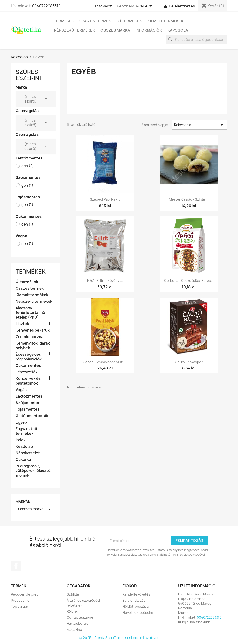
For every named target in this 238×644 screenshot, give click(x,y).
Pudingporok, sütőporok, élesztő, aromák (34, 471)
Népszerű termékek (74, 30)
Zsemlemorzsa (29, 337)
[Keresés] (196, 40)
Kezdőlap (24, 446)
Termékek (64, 21)
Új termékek (129, 21)
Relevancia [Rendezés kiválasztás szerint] (199, 125)
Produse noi (21, 600)
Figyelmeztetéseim (138, 612)
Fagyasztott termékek (27, 431)
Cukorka (23, 460)
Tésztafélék (26, 372)
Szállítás (73, 594)
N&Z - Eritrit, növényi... (105, 281)
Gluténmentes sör (32, 416)
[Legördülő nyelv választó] (104, 6)
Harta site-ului (78, 623)
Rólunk (72, 611)
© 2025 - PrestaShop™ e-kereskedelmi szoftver (119, 638)
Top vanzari (20, 606)
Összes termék (95, 21)
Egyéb (21, 422)
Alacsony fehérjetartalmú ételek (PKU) (30, 313)
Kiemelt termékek (165, 21)
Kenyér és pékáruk (33, 330)
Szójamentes (28, 403)
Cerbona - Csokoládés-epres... (189, 281)
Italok (21, 440)
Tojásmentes (28, 409)
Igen (27, 166)
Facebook (16, 566)
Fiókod (130, 586)
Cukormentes (28, 366)
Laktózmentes (29, 396)
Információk (149, 30)
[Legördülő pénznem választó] (145, 6)
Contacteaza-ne (80, 617)
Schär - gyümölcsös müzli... (105, 362)
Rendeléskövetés (136, 594)
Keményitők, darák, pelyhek (33, 346)
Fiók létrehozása (136, 606)
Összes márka (115, 30)
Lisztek (22, 324)
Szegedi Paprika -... (105, 199)
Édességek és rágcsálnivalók (29, 357)
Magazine (74, 629)
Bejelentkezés (134, 600)
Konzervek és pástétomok (28, 381)
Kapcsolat (179, 30)
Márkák (23, 502)
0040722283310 (46, 6)
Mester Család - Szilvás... (189, 199)
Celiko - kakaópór (189, 362)
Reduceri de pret (24, 594)
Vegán (21, 390)
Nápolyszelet (28, 453)
